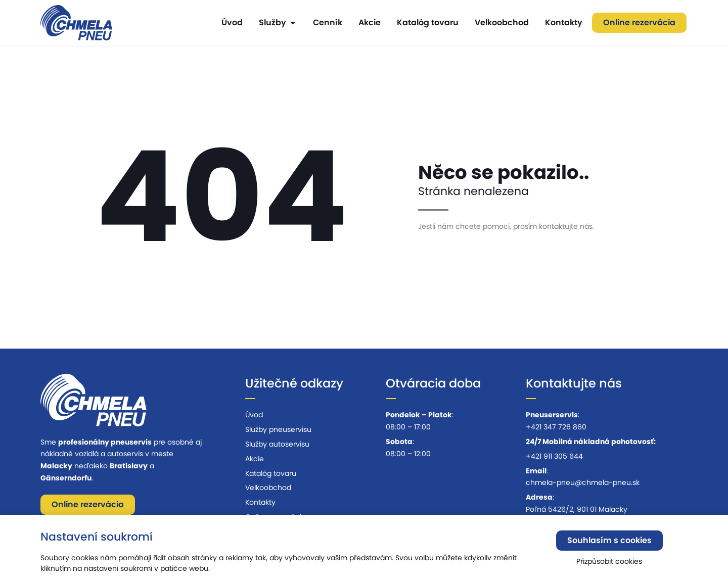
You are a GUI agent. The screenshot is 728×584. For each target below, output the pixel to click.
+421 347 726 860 (556, 427)
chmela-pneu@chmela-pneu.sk (583, 482)
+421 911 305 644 (554, 456)
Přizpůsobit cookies (609, 564)
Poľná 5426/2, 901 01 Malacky (577, 509)
